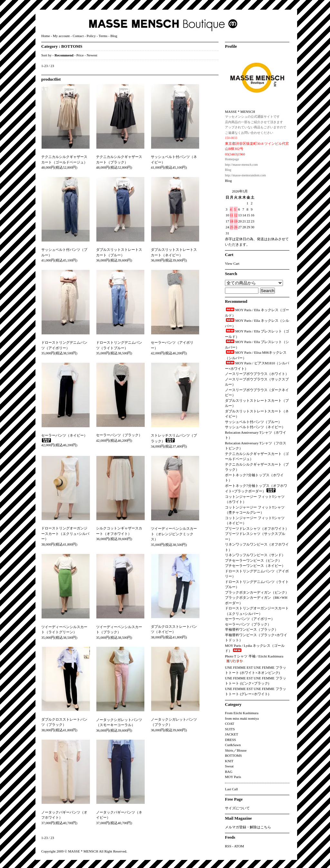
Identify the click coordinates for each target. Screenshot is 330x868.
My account (61, 36)
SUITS (230, 729)
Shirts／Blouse (236, 750)
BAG (229, 772)
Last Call (231, 789)
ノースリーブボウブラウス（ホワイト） (257, 374)
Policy (91, 36)
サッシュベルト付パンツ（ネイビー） (255, 427)
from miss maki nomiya (242, 718)
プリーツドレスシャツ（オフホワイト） (257, 528)
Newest (92, 55)
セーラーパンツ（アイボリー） (250, 619)
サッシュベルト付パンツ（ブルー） (253, 422)
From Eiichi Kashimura (242, 713)
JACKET (232, 734)
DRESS (230, 740)
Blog (114, 36)
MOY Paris (233, 777)
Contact (78, 36)
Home (46, 36)
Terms (103, 36)
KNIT (229, 761)
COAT (230, 724)
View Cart (232, 263)
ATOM (239, 846)
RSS (228, 846)
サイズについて (237, 808)
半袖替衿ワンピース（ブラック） (252, 629)
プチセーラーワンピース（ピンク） (253, 560)
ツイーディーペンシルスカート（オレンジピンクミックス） (174, 534)
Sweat (229, 766)
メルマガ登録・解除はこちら (248, 827)
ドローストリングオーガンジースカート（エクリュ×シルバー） (65, 533)
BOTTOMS (72, 46)
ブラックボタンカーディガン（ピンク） (257, 592)
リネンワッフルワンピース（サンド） (255, 555)
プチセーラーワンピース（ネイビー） (255, 566)
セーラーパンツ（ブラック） (119, 435)
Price (80, 55)
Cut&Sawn (233, 745)
